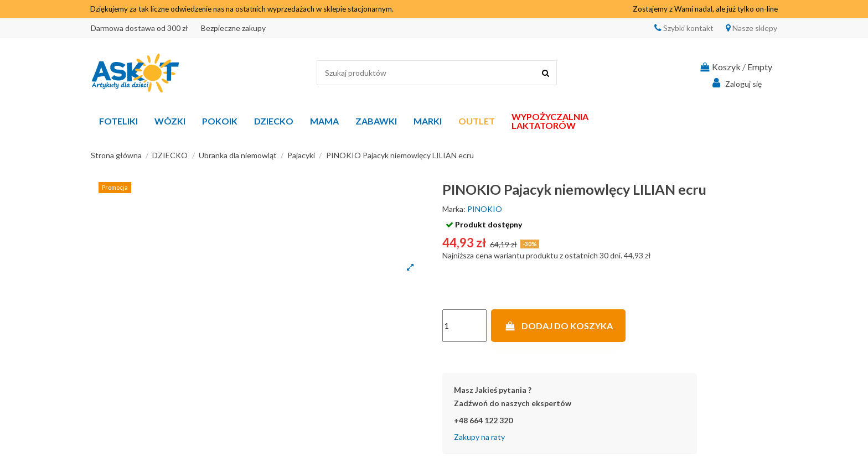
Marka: (454, 209)
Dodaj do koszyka (558, 326)
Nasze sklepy (754, 28)
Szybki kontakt (688, 28)
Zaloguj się (735, 83)
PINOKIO (485, 209)
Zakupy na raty (479, 437)
